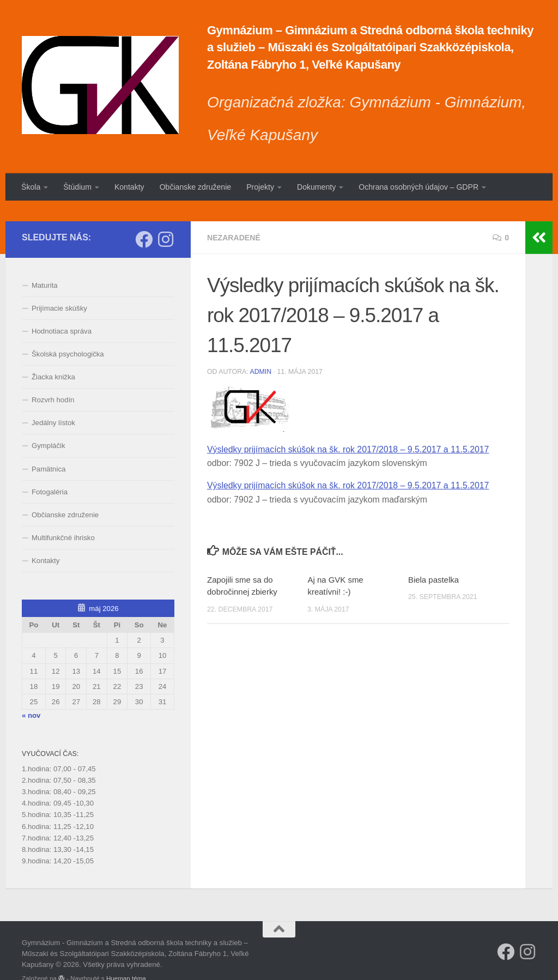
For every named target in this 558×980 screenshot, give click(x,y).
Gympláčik (48, 425)
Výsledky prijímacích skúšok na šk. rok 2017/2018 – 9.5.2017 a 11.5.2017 (348, 429)
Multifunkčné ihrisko (63, 517)
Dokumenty (316, 187)
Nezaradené (234, 217)
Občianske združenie (195, 187)
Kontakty (129, 187)
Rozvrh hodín (53, 380)
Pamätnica (48, 448)
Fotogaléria (50, 471)
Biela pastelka (433, 559)
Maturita (45, 265)
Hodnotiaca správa (62, 310)
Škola (31, 187)
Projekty (260, 187)
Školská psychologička (68, 334)
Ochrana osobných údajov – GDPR (418, 187)
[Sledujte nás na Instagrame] (166, 219)
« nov (31, 695)
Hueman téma (126, 958)
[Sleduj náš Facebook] (144, 219)
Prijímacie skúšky (59, 288)
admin (260, 351)
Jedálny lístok (53, 403)
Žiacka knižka (53, 357)
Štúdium (77, 187)
